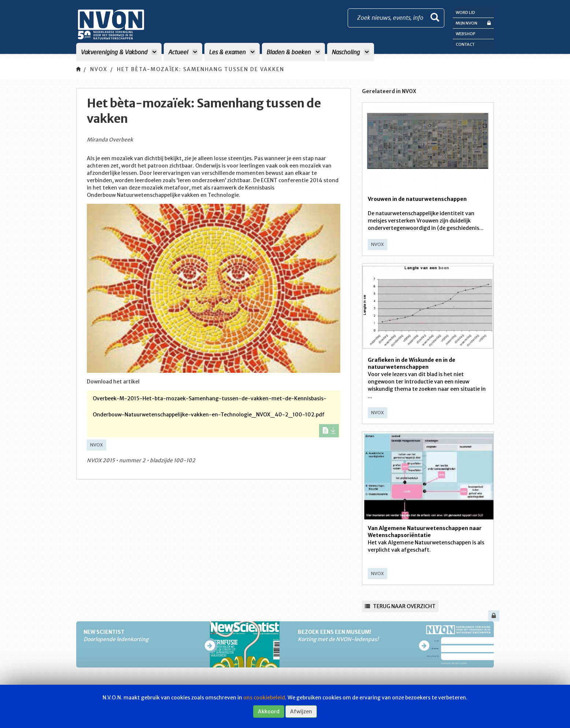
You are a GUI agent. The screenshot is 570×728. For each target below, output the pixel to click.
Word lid (465, 12)
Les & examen (232, 52)
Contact (465, 44)
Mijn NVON (473, 23)
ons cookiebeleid (264, 698)
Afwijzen (301, 712)
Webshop (466, 34)
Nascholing (351, 52)
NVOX (99, 69)
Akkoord (269, 712)
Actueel (183, 52)
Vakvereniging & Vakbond (119, 52)
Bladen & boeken (293, 52)
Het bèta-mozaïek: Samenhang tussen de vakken (201, 69)
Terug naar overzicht (400, 606)
